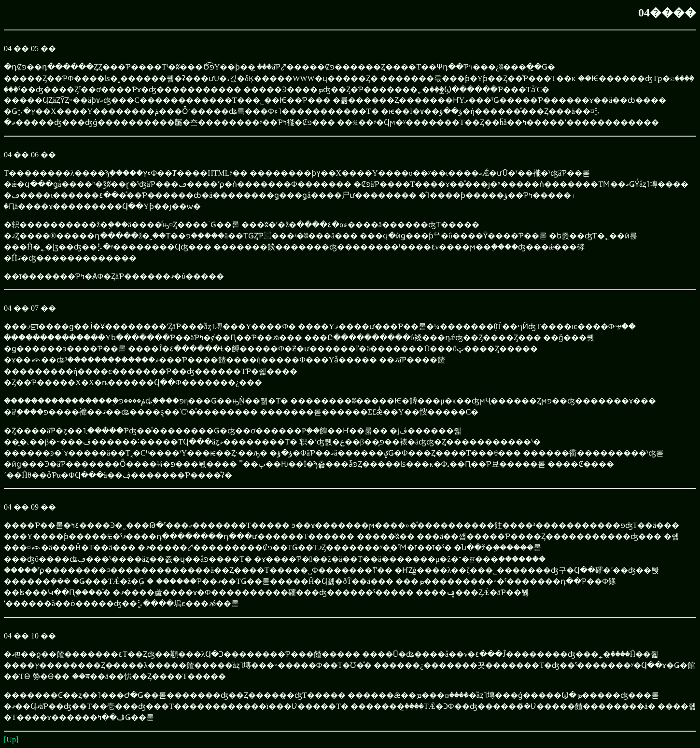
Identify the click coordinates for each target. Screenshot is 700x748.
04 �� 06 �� (30, 155)
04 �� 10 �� (30, 636)
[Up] (11, 740)
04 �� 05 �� (30, 48)
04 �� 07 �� (30, 308)
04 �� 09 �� (30, 507)
